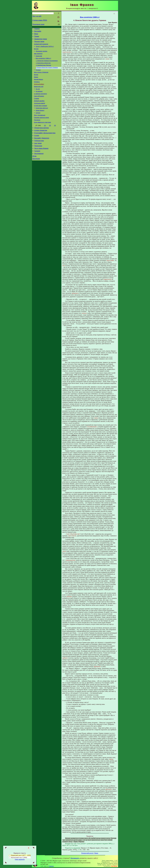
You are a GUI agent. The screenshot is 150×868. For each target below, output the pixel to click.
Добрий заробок (39, 109)
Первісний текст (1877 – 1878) (20, 855)
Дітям (34, 171)
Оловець (37, 88)
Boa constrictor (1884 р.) (43, 62)
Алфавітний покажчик (41, 46)
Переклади (38, 159)
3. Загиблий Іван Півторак (43, 70)
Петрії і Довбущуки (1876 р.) (45, 49)
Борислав (39, 59)
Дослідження (39, 168)
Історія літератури (41, 142)
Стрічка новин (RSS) (40, 20)
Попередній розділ (87, 853)
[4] (55, 137)
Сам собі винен (39, 104)
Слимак (36, 107)
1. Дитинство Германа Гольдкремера (47, 65)
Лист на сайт (37, 16)
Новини (37, 29)
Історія (37, 148)
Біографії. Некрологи (42, 151)
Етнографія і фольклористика (45, 145)
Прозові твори (39, 43)
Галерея (37, 165)
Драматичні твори (41, 40)
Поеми (37, 38)
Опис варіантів (20, 859)
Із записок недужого (40, 101)
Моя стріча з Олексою (41, 77)
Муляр (36, 80)
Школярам (36, 173)
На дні (38, 96)
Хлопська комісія (39, 112)
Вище (96, 853)
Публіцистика (39, 153)
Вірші (36, 35)
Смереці (51, 866)
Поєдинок (37, 131)
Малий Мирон (38, 85)
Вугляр (36, 51)
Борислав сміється (42, 117)
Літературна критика (41, 139)
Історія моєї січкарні (40, 115)
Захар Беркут (40, 120)
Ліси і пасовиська (40, 125)
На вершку (39, 99)
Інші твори (38, 156)
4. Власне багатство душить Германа (47, 72)
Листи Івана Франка (41, 162)
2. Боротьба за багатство (43, 67)
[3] (50, 137)
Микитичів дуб (39, 93)
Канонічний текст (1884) (19, 857)
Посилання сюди (38, 24)
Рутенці (38, 75)
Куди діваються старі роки (42, 133)
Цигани (38, 123)
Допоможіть (75, 858)
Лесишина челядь (42, 54)
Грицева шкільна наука (41, 128)
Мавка (36, 83)
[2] (45, 137)
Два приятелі (38, 57)
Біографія (38, 32)
